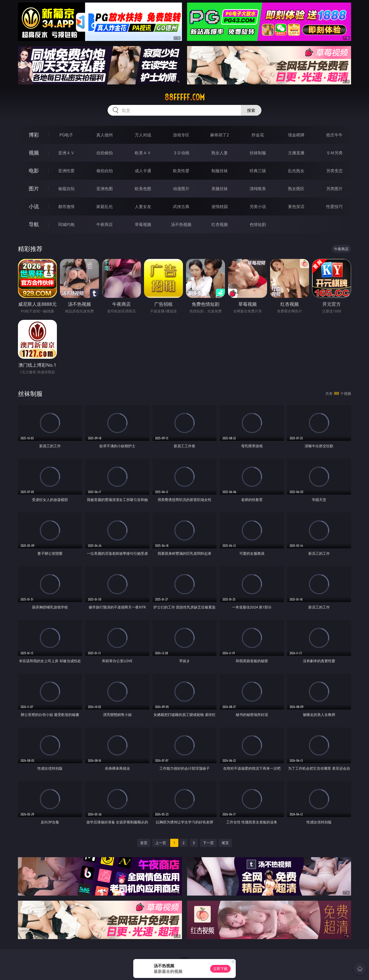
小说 (34, 206)
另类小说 (258, 206)
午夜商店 (105, 224)
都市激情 (66, 206)
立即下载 (220, 969)
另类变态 (334, 171)
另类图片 (334, 189)
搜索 (251, 110)
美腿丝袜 (220, 189)
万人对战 (143, 135)
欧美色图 (143, 189)
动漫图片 (181, 189)
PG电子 (66, 135)
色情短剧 (258, 224)
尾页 (225, 843)
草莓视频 (143, 224)
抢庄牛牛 (334, 135)
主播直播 (296, 153)
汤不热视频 (181, 224)
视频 (34, 153)
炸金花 (258, 135)
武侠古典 (181, 206)
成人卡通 (143, 171)
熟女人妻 (220, 153)
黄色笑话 (296, 206)
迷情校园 (220, 206)
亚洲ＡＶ (66, 153)
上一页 (161, 843)
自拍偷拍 (105, 153)
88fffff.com (185, 97)
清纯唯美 (258, 189)
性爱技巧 (334, 206)
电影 (34, 171)
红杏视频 (220, 224)
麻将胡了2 (219, 135)
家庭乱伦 (105, 206)
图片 (34, 188)
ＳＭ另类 (334, 153)
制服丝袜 (220, 171)
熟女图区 (296, 189)
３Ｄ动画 (181, 153)
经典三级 (258, 171)
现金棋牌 (296, 135)
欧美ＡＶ (143, 153)
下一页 (208, 843)
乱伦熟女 (296, 171)
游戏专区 (181, 135)
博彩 (34, 135)
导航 (34, 224)
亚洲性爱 (66, 171)
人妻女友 (143, 206)
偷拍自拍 (105, 171)
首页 (144, 843)
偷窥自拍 (66, 189)
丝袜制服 (258, 153)
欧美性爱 (181, 171)
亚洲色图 (105, 189)
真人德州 (105, 135)
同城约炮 (66, 224)
